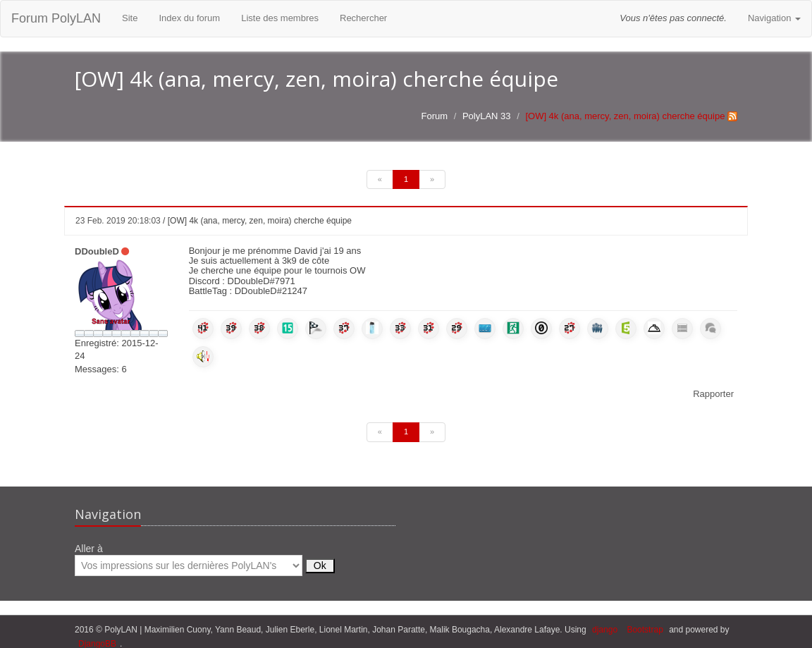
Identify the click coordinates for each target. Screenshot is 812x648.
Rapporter (713, 394)
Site (130, 18)
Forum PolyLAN (56, 18)
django (605, 630)
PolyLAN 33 (487, 116)
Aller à (205, 560)
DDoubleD (97, 251)
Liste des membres (280, 18)
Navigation (774, 18)
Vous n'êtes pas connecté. (673, 18)
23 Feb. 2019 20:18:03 (118, 221)
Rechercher (363, 18)
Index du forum (189, 18)
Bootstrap (645, 630)
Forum (434, 116)
